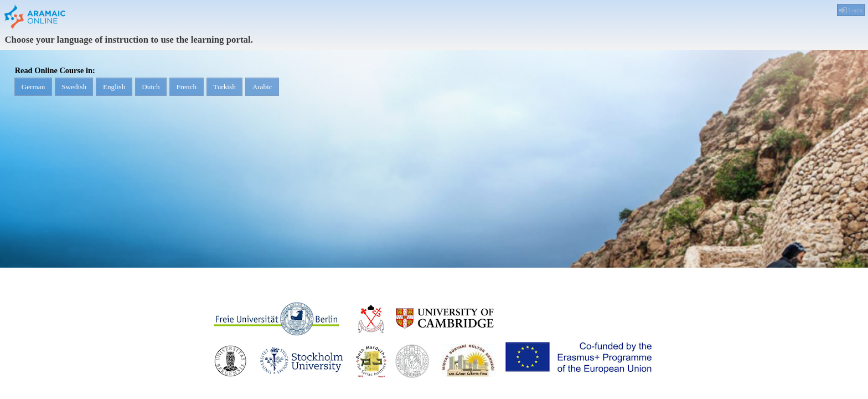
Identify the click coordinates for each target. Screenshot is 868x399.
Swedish (88, 90)
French (228, 90)
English (137, 90)
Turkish (276, 90)
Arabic (323, 90)
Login (850, 11)
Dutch (183, 90)
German (38, 90)
